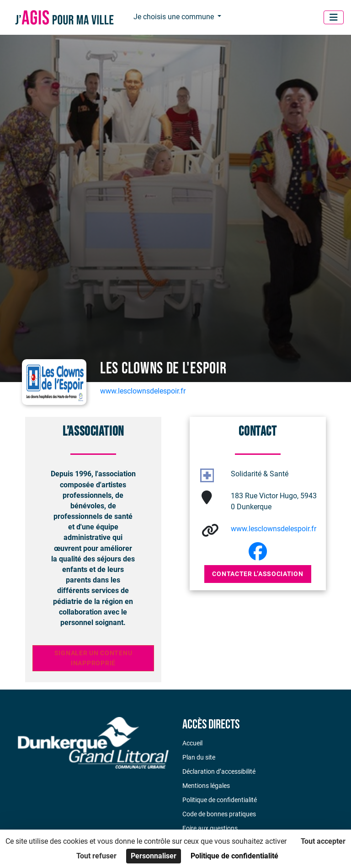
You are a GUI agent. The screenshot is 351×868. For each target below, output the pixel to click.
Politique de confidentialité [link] (234, 856)
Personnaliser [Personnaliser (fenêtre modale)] (154, 856)
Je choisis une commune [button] (175, 17)
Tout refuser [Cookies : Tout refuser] (96, 856)
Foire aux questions (210, 828)
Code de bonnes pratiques (219, 814)
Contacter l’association (258, 574)
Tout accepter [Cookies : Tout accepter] (323, 841)
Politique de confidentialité (220, 800)
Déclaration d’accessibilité (219, 771)
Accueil (192, 743)
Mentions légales (206, 786)
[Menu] (334, 17)
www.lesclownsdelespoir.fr (143, 391)
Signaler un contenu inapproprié (93, 658)
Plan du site (199, 757)
